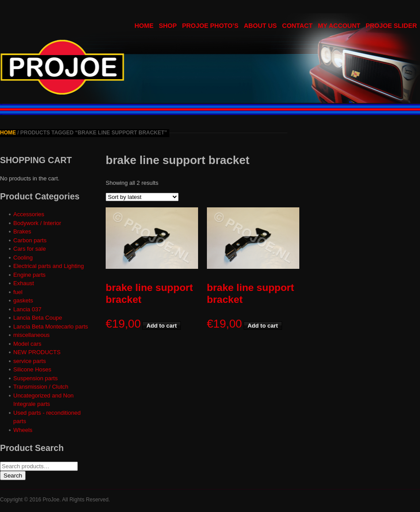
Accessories (29, 214)
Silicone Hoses (32, 369)
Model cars (27, 344)
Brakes (22, 231)
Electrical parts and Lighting (49, 266)
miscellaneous (31, 335)
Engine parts (29, 275)
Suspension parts (35, 378)
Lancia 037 (27, 309)
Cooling (23, 258)
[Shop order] (142, 197)
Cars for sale (30, 249)
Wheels (23, 430)
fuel (18, 292)
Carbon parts (30, 240)
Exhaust (24, 283)
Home (8, 133)
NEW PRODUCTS (37, 352)
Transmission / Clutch (41, 387)
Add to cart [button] (162, 326)
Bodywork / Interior (37, 223)
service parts (30, 361)
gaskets (23, 300)
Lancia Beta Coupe (38, 318)
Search (13, 476)
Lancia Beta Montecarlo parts (51, 327)
